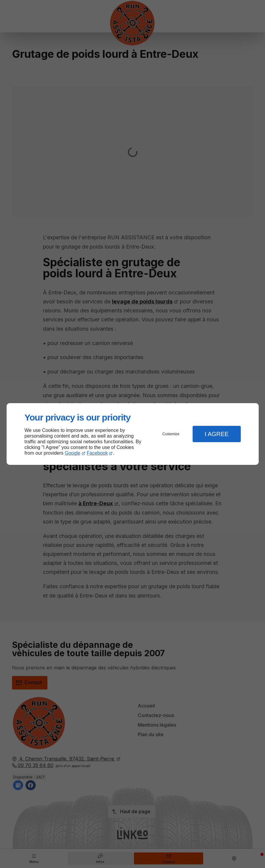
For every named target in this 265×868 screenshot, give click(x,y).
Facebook (97, 453)
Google (73, 453)
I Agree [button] (217, 434)
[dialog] (133, 434)
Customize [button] (171, 434)
